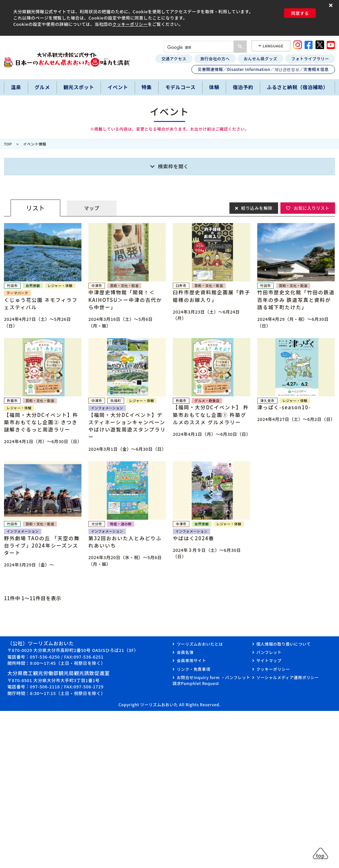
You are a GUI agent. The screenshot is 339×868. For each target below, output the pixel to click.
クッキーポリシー (130, 24)
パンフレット (269, 652)
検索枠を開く (173, 166)
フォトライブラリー (310, 58)
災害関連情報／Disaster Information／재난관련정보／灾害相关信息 (263, 69)
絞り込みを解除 (256, 208)
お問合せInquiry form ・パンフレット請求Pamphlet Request (211, 680)
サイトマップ (269, 660)
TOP (8, 144)
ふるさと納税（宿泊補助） (297, 87)
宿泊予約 (243, 87)
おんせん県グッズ (260, 58)
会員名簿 (185, 652)
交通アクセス (174, 58)
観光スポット (79, 87)
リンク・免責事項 (194, 669)
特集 (147, 87)
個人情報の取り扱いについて (283, 644)
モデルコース (180, 87)
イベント (118, 87)
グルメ (42, 87)
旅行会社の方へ (215, 58)
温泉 (16, 87)
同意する (300, 13)
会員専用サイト (192, 660)
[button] (332, 5)
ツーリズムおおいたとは (200, 644)
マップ (92, 208)
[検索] (198, 47)
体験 (214, 87)
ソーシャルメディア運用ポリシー (288, 677)
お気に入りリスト (311, 208)
